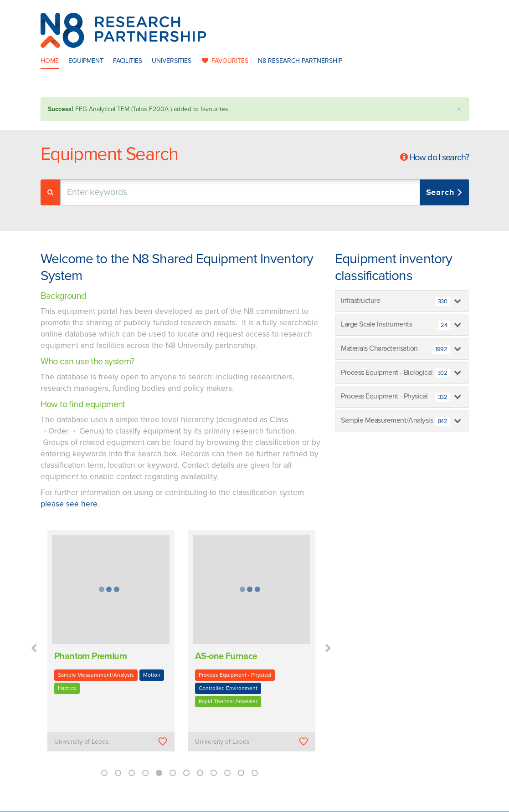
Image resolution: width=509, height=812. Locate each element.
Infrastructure (395, 301)
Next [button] (328, 649)
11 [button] (241, 773)
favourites (225, 61)
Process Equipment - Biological (395, 373)
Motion (152, 675)
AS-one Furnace (226, 656)
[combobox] (265, 192)
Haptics (67, 688)
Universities (172, 61)
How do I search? (439, 158)
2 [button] (118, 773)
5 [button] (159, 773)
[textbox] (156, 192)
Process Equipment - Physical (235, 675)
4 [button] (145, 773)
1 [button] (104, 773)
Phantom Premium (90, 656)
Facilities (128, 61)
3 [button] (132, 773)
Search (442, 192)
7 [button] (186, 773)
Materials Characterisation (395, 349)
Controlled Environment (228, 688)
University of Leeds (82, 742)
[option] (111, 647)
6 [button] (173, 773)
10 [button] (227, 773)
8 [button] (200, 773)
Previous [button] (34, 649)
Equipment (86, 61)
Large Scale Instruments (395, 325)
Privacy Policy (313, 802)
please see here (69, 504)
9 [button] (214, 773)
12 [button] (255, 773)
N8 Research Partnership (300, 61)
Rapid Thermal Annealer (228, 701)
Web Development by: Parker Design (389, 802)
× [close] (459, 110)
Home (50, 61)
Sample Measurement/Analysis (96, 675)
